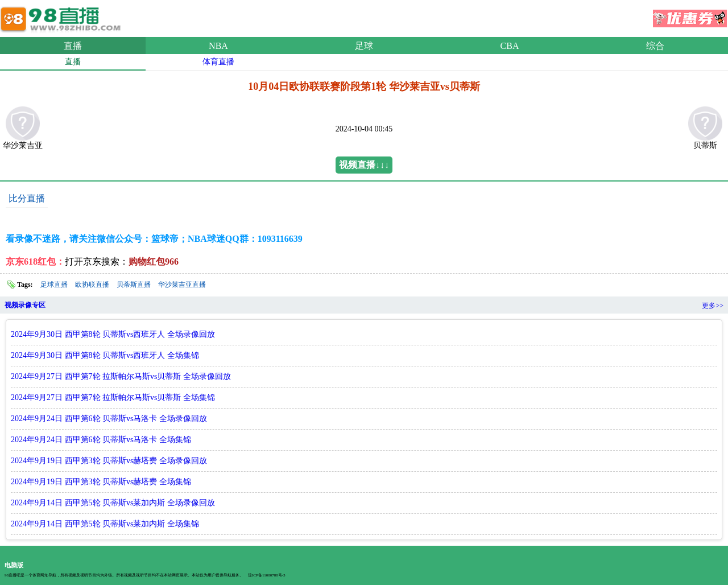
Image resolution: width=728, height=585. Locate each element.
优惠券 (690, 15)
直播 (73, 46)
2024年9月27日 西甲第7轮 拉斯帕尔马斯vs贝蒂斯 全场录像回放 (121, 376)
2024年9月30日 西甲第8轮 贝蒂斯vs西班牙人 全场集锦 (105, 355)
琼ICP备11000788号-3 (266, 575)
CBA (510, 46)
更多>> (713, 306)
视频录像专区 (25, 305)
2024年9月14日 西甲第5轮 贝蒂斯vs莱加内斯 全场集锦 (105, 524)
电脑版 (14, 565)
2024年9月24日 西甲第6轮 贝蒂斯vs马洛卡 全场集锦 (101, 440)
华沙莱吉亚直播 (182, 285)
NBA (218, 46)
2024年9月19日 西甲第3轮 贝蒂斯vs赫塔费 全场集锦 (101, 482)
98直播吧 (63, 17)
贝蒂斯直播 (134, 285)
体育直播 (218, 62)
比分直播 (27, 198)
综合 (655, 46)
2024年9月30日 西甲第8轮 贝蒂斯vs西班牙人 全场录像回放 (113, 334)
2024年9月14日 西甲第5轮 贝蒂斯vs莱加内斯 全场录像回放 (113, 503)
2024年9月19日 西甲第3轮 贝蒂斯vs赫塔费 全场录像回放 (109, 461)
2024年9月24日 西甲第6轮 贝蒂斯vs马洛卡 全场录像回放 (109, 419)
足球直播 (54, 285)
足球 (364, 46)
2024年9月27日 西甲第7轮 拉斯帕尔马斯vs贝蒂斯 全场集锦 (113, 397)
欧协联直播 (92, 285)
